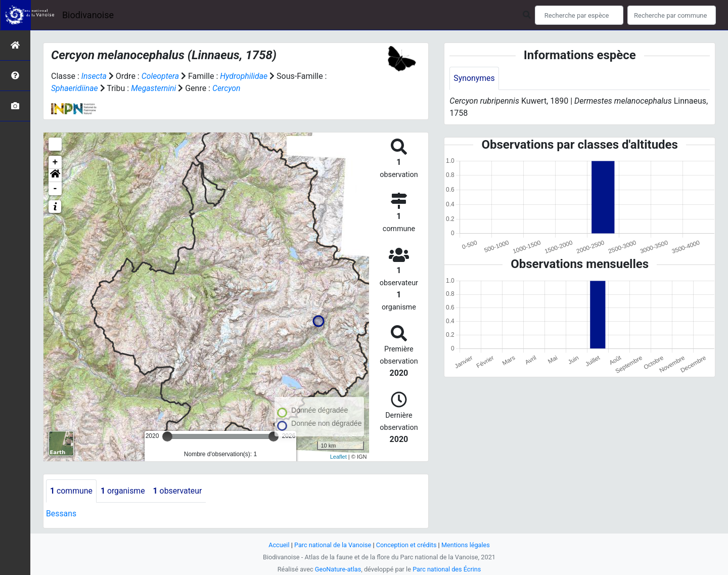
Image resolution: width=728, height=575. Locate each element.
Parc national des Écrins (447, 569)
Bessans (61, 514)
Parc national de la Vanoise (332, 545)
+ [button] (55, 162)
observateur (179, 491)
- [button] (55, 189)
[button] (55, 175)
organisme (124, 491)
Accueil (278, 545)
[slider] (167, 436)
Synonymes (474, 78)
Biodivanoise (88, 15)
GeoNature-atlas (337, 569)
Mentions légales (466, 545)
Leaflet (338, 457)
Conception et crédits (407, 545)
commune (72, 491)
